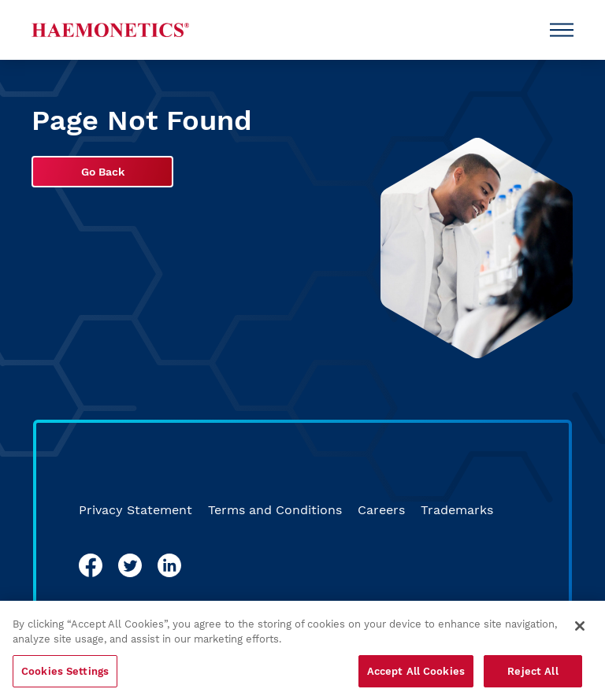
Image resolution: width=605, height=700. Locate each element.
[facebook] (91, 565)
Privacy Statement (135, 510)
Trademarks (457, 510)
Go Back (103, 172)
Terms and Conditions (275, 510)
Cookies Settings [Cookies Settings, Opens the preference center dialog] (65, 676)
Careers (381, 510)
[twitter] (130, 565)
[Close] (580, 631)
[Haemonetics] (110, 30)
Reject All (533, 676)
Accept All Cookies (416, 676)
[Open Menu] (562, 30)
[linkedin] (169, 565)
